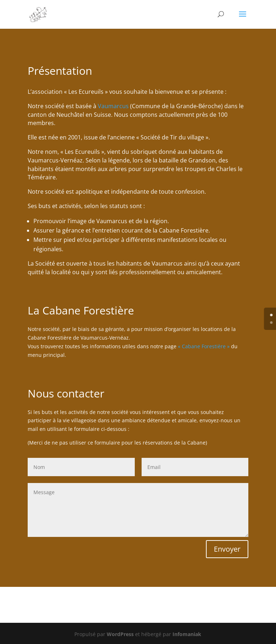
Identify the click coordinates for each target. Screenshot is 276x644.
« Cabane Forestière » (204, 346)
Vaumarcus (113, 106)
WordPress (120, 634)
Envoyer (227, 549)
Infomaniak (187, 634)
